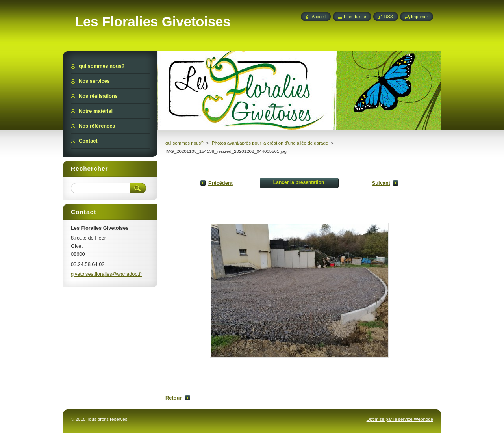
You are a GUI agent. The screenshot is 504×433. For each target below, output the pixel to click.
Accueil (319, 17)
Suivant (381, 183)
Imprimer (420, 17)
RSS (389, 17)
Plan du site (355, 17)
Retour (173, 398)
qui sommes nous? (184, 143)
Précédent (220, 183)
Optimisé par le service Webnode (400, 419)
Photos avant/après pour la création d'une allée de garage (270, 143)
